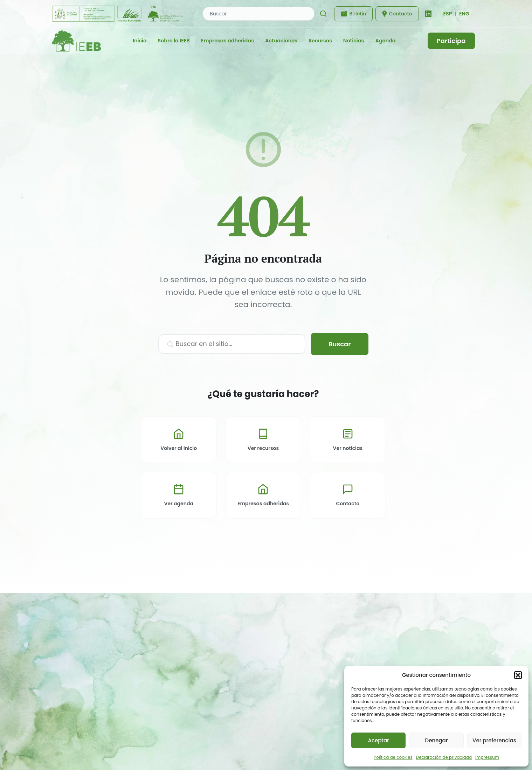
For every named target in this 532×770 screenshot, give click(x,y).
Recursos (320, 41)
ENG (464, 14)
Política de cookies (393, 757)
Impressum (487, 757)
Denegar (437, 740)
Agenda (385, 41)
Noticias (354, 41)
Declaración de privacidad (444, 757)
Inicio (140, 41)
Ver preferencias (494, 740)
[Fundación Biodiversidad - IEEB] (118, 14)
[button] (518, 675)
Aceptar (378, 740)
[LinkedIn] (428, 14)
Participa (451, 41)
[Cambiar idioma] (448, 14)
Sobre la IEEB (174, 41)
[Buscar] (323, 14)
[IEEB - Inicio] (76, 41)
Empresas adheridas (227, 41)
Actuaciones (281, 41)
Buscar (340, 344)
